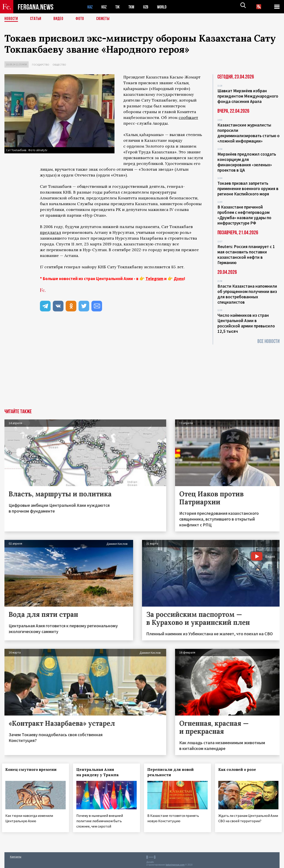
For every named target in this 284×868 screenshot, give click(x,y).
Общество (59, 65)
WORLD (166, 7)
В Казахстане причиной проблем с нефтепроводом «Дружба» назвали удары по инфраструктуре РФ (244, 215)
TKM (134, 7)
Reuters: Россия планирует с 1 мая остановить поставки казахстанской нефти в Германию (246, 255)
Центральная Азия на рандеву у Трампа (100, 772)
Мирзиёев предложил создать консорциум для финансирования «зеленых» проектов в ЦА (247, 162)
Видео (60, 19)
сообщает (188, 117)
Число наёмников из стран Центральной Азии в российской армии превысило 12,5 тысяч (246, 323)
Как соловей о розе (240, 770)
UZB (149, 7)
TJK (119, 7)
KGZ (105, 7)
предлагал (50, 232)
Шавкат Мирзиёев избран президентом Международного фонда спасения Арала (248, 96)
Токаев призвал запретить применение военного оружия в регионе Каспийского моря (248, 188)
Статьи (37, 19)
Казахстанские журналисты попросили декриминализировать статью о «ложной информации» (248, 133)
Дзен (179, 279)
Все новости (268, 341)
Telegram (154, 279)
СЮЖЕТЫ (105, 19)
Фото (82, 19)
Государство (41, 65)
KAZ (90, 7)
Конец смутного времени (33, 770)
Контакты (16, 855)
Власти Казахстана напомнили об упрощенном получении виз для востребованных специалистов (247, 294)
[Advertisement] (142, 376)
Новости (12, 19)
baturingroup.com (175, 863)
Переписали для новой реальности (173, 772)
